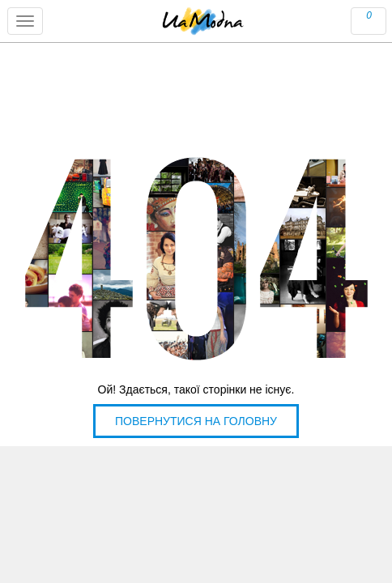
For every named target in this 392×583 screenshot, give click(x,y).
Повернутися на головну (196, 421)
